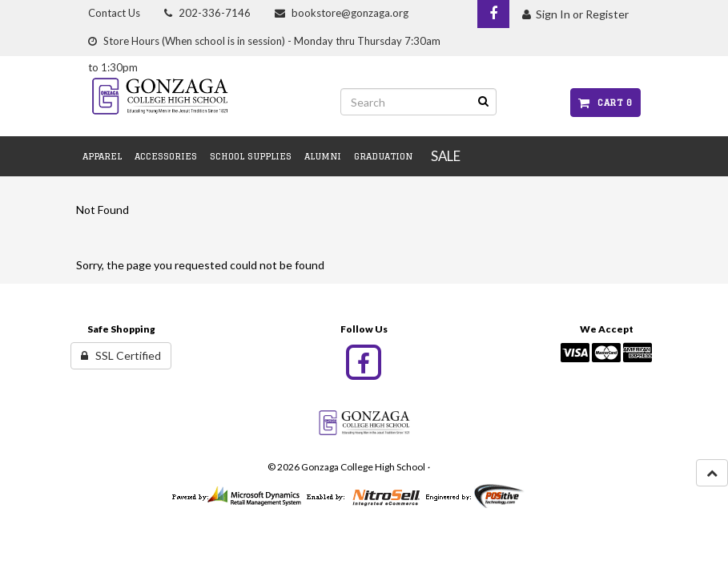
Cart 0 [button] (605, 102)
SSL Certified (121, 355)
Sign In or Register (575, 14)
